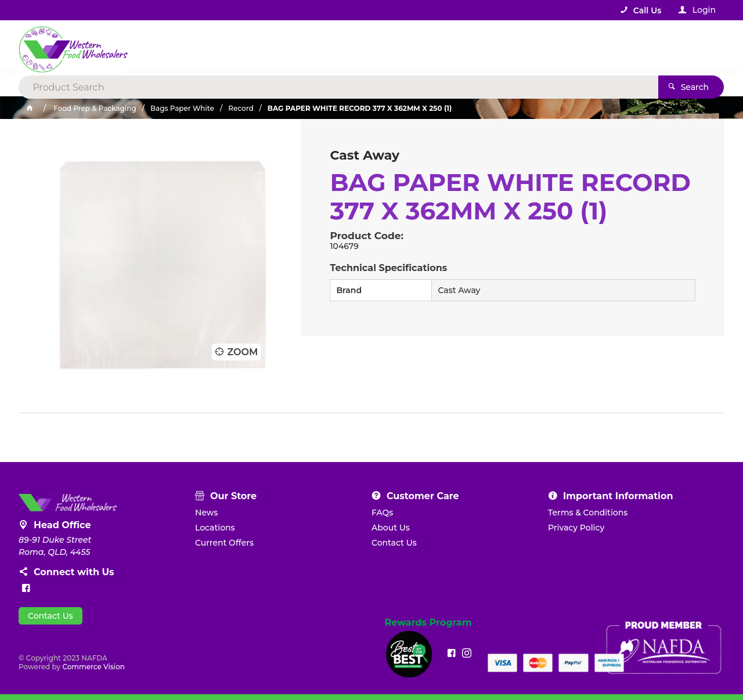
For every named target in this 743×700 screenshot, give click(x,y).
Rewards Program (428, 623)
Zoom (242, 352)
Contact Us (51, 616)
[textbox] (324, 46)
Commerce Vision (93, 667)
